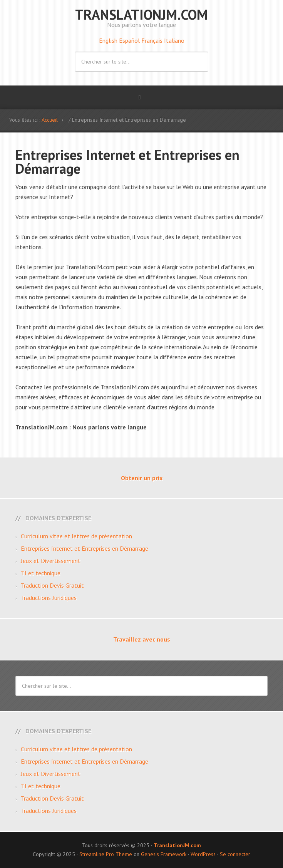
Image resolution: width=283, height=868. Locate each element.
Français (153, 40)
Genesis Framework (164, 854)
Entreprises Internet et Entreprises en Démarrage (85, 548)
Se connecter (235, 854)
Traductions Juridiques (49, 598)
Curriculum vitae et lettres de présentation (76, 536)
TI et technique (41, 573)
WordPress (203, 854)
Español (130, 40)
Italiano (174, 40)
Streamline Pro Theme (106, 854)
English (109, 40)
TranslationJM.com (141, 14)
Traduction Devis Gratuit (52, 585)
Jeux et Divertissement (51, 561)
